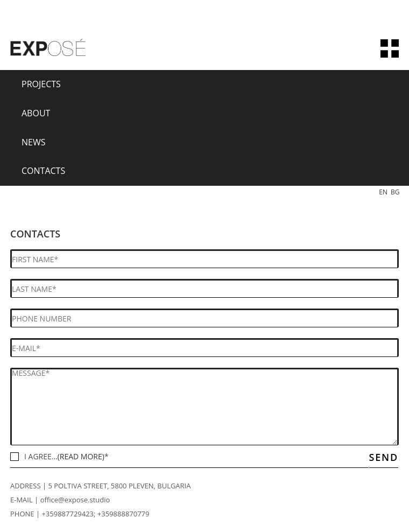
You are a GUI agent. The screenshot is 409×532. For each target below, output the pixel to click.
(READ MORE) (81, 456)
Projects (41, 84)
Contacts (43, 171)
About (36, 113)
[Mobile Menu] (389, 48)
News (33, 142)
